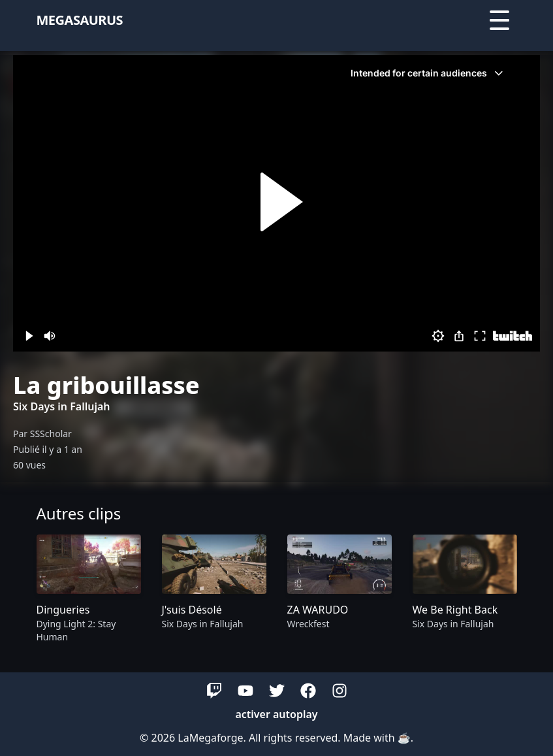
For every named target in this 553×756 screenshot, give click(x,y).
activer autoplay (276, 714)
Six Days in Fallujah (62, 406)
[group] (89, 590)
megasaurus (80, 20)
